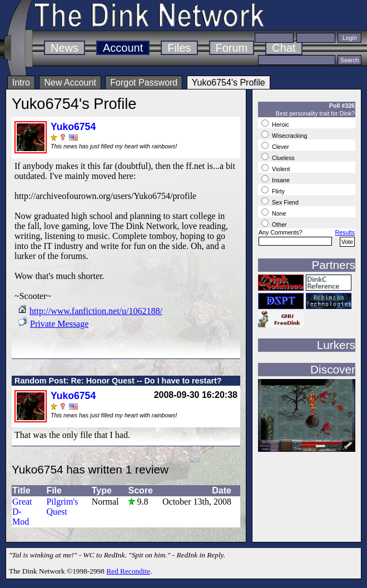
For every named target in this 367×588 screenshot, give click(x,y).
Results (345, 232)
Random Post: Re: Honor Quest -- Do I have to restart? (118, 381)
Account (123, 48)
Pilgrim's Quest (62, 507)
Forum (232, 48)
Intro (21, 83)
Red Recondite (128, 571)
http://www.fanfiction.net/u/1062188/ (96, 311)
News (65, 48)
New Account (70, 83)
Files (179, 48)
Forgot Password (144, 83)
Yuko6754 (73, 127)
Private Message (59, 324)
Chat (284, 48)
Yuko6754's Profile (229, 83)
